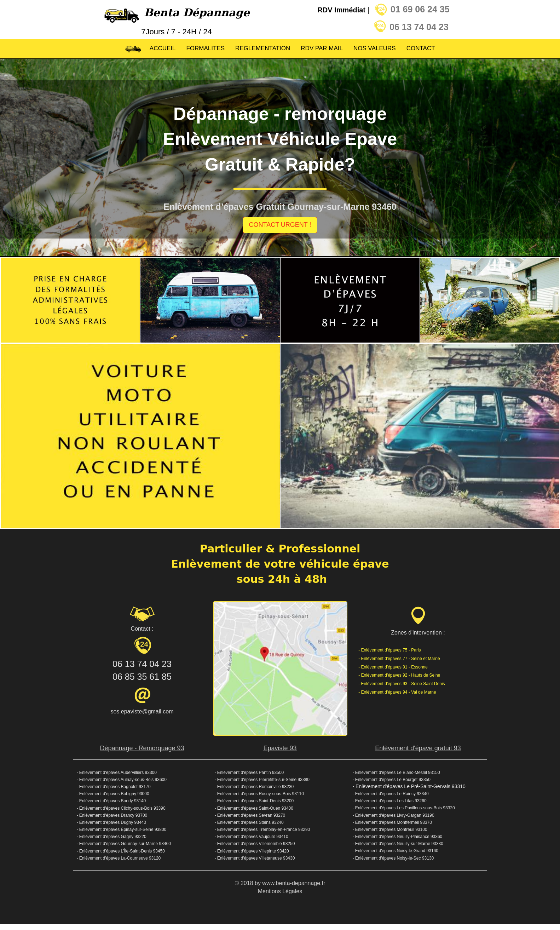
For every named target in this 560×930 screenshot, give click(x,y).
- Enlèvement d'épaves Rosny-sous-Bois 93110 (259, 794)
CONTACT (421, 48)
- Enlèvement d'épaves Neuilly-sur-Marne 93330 (398, 844)
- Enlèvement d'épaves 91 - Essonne (393, 667)
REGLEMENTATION (263, 48)
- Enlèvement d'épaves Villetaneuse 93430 (255, 858)
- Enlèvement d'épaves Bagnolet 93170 (114, 787)
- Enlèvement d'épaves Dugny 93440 (111, 822)
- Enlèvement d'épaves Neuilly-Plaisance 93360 (398, 837)
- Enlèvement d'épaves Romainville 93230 (254, 787)
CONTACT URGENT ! (280, 225)
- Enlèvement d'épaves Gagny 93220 (112, 837)
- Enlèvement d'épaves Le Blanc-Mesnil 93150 (396, 773)
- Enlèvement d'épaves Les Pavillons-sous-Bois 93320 (404, 808)
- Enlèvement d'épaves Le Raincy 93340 (391, 794)
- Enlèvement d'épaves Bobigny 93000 (113, 794)
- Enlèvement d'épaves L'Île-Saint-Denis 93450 (121, 851)
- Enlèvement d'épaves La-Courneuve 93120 (119, 858)
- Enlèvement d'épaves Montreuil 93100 (390, 829)
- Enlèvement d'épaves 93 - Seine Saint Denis (402, 684)
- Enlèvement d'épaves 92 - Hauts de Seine (399, 675)
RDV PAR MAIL (322, 48)
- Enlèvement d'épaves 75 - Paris (389, 650)
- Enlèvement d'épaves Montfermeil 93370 (392, 822)
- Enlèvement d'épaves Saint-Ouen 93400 (254, 808)
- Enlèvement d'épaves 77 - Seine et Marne (399, 659)
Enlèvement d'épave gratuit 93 (418, 748)
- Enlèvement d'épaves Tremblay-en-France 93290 (262, 829)
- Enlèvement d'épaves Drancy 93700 (112, 815)
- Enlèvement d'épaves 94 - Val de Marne (397, 692)
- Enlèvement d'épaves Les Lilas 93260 (390, 801)
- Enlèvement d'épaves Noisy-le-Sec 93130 (393, 858)
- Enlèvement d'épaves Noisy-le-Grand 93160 (396, 851)
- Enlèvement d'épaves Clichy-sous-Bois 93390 (121, 808)
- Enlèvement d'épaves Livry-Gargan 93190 (394, 815)
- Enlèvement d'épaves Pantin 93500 (249, 773)
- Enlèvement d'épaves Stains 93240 (249, 822)
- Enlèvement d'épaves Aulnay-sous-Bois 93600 (122, 780)
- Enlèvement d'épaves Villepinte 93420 (252, 851)
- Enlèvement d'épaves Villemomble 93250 (255, 844)
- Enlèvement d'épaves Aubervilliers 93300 (117, 773)
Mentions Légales (280, 891)
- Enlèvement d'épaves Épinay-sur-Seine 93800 (122, 829)
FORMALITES (205, 48)
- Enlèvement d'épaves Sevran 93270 (250, 815)
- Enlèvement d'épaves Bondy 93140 (111, 801)
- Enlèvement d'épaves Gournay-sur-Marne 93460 (124, 844)
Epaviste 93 (280, 748)
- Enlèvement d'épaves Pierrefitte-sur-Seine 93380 (262, 780)
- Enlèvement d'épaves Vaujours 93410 (252, 837)
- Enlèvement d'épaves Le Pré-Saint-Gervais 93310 (409, 786)
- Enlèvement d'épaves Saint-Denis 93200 (254, 801)
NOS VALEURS (375, 48)
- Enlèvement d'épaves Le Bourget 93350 (392, 780)
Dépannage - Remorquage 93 (142, 748)
